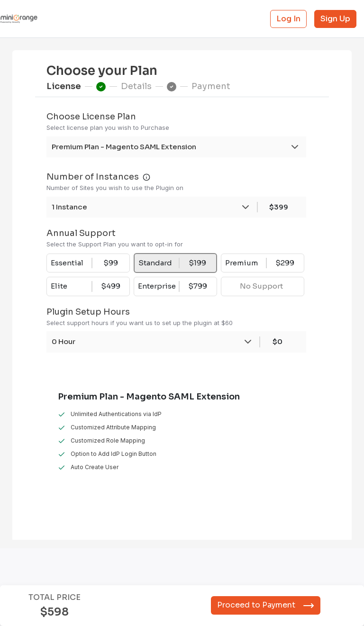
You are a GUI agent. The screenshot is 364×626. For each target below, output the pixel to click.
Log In (288, 19)
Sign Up (335, 19)
